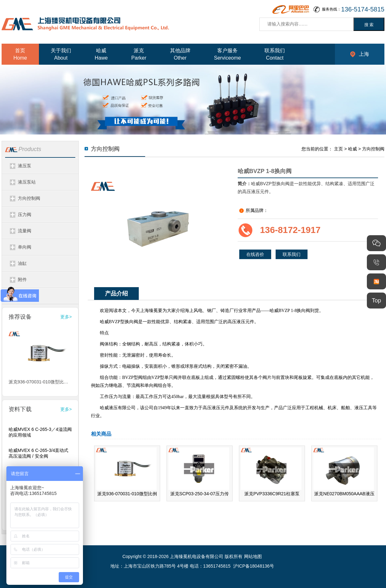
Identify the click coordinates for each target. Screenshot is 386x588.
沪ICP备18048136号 (254, 566)
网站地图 (253, 556)
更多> (66, 317)
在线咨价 (255, 254)
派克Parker (139, 54)
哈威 (353, 149)
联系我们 (292, 254)
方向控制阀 (373, 149)
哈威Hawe (101, 54)
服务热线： (353, 9)
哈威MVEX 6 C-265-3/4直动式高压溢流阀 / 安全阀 (39, 453)
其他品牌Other (180, 54)
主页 (338, 149)
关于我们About (61, 54)
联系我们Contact (275, 54)
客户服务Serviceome (227, 54)
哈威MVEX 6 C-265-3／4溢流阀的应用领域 (40, 432)
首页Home (20, 54)
